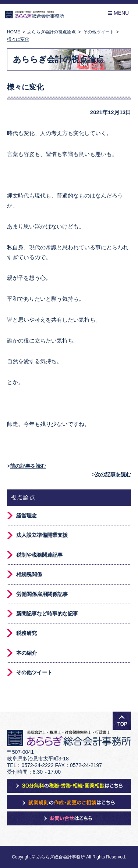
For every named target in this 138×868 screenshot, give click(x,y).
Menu (118, 13)
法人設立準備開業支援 (42, 535)
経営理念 (26, 516)
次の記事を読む (113, 474)
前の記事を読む (28, 466)
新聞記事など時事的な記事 (47, 614)
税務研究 (26, 633)
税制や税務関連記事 (39, 555)
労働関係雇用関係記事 (42, 594)
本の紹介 (26, 653)
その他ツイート (34, 672)
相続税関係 (29, 574)
